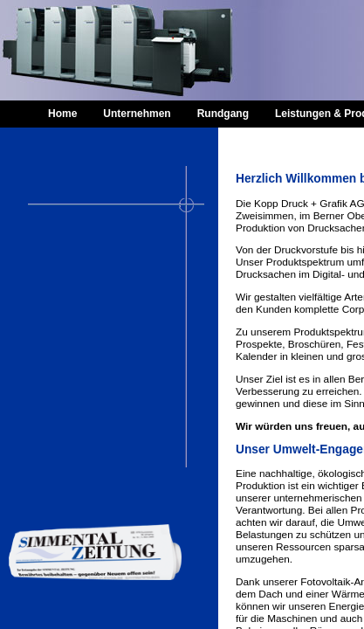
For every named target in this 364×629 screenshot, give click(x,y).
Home (62, 114)
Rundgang (223, 114)
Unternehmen (137, 114)
